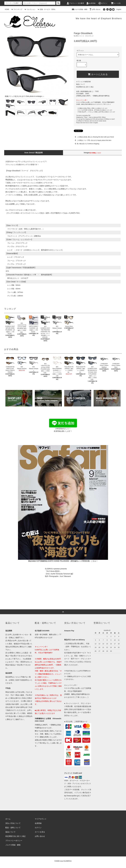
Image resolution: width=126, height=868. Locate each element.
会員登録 (91, 3)
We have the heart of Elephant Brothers (99, 19)
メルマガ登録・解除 (79, 9)
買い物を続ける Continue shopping (86, 144)
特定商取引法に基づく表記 (85, 87)
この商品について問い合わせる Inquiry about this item (93, 140)
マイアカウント (41, 819)
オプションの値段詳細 (83, 82)
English (118, 9)
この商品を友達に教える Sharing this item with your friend (94, 137)
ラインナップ (16, 9)
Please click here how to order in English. (87, 123)
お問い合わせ (95, 9)
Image (92, 153)
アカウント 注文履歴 (75, 3)
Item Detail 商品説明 (34, 153)
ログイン (103, 3)
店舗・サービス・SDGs (46, 9)
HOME (7, 9)
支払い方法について (13, 823)
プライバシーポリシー (14, 841)
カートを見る (40, 832)
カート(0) (116, 3)
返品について (81, 84)
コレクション (30, 9)
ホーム (8, 819)
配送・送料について (13, 828)
